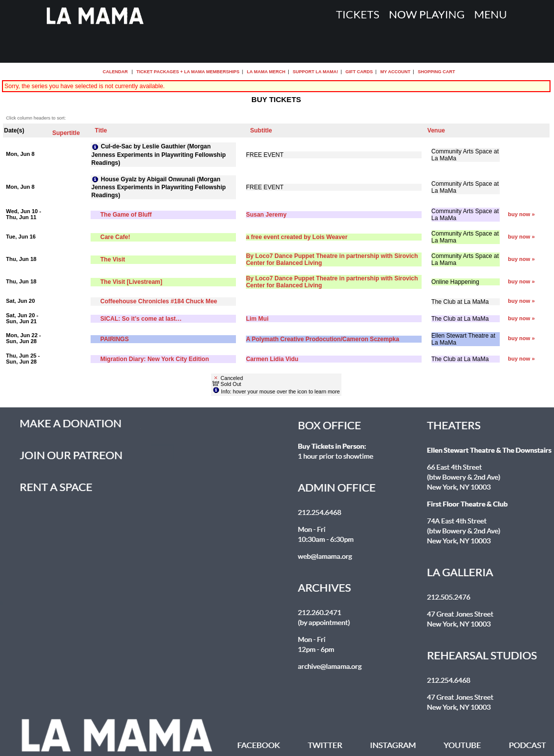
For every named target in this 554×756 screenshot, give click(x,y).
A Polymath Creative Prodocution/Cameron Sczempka (323, 339)
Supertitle (66, 133)
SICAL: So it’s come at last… (141, 319)
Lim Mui (257, 319)
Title (101, 130)
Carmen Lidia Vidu (272, 359)
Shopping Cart (436, 72)
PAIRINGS (115, 339)
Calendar (115, 72)
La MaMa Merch (266, 72)
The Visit (113, 259)
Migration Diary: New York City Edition (155, 359)
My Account (394, 72)
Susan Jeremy (266, 215)
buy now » (521, 214)
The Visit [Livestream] (132, 282)
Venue (436, 130)
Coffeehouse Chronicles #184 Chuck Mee (159, 301)
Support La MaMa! (315, 72)
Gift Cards (359, 72)
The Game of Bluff (126, 215)
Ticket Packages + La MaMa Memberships (188, 72)
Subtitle (261, 130)
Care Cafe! (115, 237)
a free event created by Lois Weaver (297, 237)
